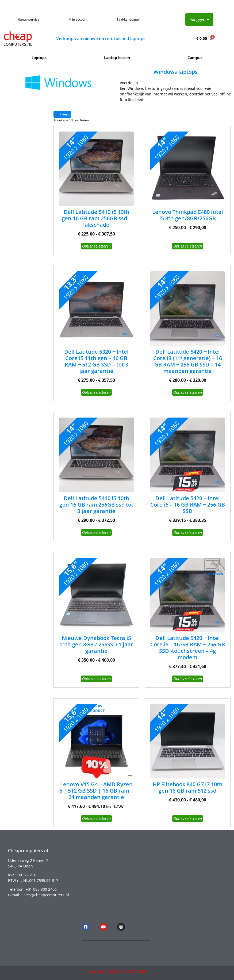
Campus (195, 58)
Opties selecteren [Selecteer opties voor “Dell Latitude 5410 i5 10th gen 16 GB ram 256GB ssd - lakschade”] (96, 246)
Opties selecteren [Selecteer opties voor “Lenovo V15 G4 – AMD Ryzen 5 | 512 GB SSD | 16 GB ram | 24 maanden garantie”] (96, 818)
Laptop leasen (117, 58)
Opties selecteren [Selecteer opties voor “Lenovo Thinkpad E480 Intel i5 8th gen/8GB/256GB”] (188, 246)
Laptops (39, 58)
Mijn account (78, 19)
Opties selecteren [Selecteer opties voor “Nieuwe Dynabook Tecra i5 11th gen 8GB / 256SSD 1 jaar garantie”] (96, 679)
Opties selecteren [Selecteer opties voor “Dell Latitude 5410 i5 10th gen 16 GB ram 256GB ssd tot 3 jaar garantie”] (96, 532)
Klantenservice (28, 19)
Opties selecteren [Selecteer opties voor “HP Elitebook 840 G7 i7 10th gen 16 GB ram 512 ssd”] (188, 818)
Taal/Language (128, 19)
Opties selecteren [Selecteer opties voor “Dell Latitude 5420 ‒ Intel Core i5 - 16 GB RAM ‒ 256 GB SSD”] (188, 532)
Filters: (62, 114)
